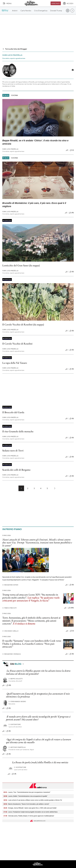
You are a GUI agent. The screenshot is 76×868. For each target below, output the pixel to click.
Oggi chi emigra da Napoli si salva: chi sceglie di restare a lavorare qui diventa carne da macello (39, 741)
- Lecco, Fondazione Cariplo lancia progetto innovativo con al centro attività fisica (30, 812)
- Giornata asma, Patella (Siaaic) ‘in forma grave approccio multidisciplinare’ (29, 816)
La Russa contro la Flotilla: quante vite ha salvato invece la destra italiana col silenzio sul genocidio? (38, 672)
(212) (71, 608)
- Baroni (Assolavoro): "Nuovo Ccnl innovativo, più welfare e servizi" (26, 804)
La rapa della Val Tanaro (15, 363)
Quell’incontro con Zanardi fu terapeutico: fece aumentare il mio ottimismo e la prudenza (38, 695)
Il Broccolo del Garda (13, 412)
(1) (72, 150)
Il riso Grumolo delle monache (18, 431)
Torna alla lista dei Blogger (15, 49)
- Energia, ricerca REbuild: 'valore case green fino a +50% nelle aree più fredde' (30, 808)
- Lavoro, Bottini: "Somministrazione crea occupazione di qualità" (25, 796)
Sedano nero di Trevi (13, 451)
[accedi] (68, 3)
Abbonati (56, 3)
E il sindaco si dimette (24, 624)
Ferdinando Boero (17, 702)
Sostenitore (15, 724)
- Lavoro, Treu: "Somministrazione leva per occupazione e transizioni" (27, 792)
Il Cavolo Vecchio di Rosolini (17, 344)
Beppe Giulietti (16, 679)
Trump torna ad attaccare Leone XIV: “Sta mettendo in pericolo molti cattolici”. (31, 598)
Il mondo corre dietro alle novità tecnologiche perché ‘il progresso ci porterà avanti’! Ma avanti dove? (38, 718)
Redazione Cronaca (11, 654)
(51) (71, 213)
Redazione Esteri (10, 585)
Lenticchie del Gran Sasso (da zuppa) (21, 265)
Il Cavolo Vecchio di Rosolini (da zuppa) (23, 324)
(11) (14, 774)
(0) (72, 272)
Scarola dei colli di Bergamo (16, 470)
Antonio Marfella (17, 747)
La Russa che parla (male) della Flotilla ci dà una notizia (40, 762)
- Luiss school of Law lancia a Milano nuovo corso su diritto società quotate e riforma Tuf (33, 800)
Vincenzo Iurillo (10, 631)
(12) (9, 685)
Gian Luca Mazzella (10, 149)
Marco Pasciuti (9, 608)
